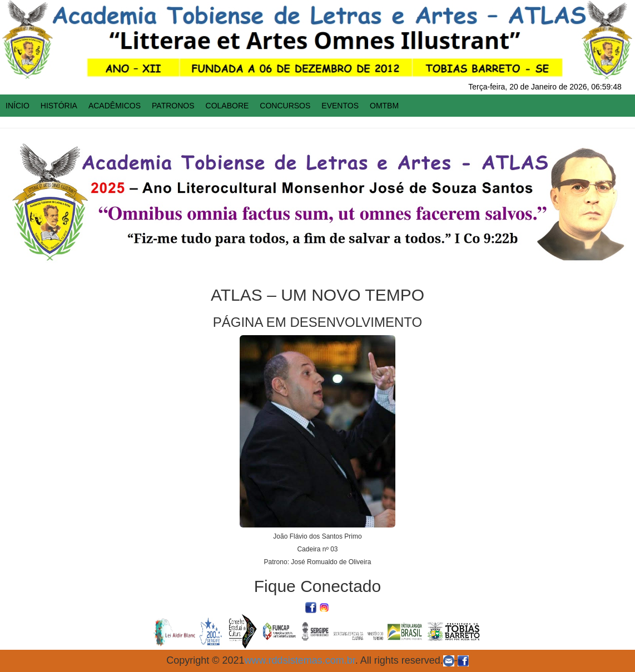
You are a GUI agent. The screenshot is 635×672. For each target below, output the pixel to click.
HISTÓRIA (59, 106)
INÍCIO (18, 106)
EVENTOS (340, 106)
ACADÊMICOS (115, 106)
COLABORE (227, 106)
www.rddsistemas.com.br (300, 660)
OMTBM (384, 106)
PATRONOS (173, 106)
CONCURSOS (285, 106)
